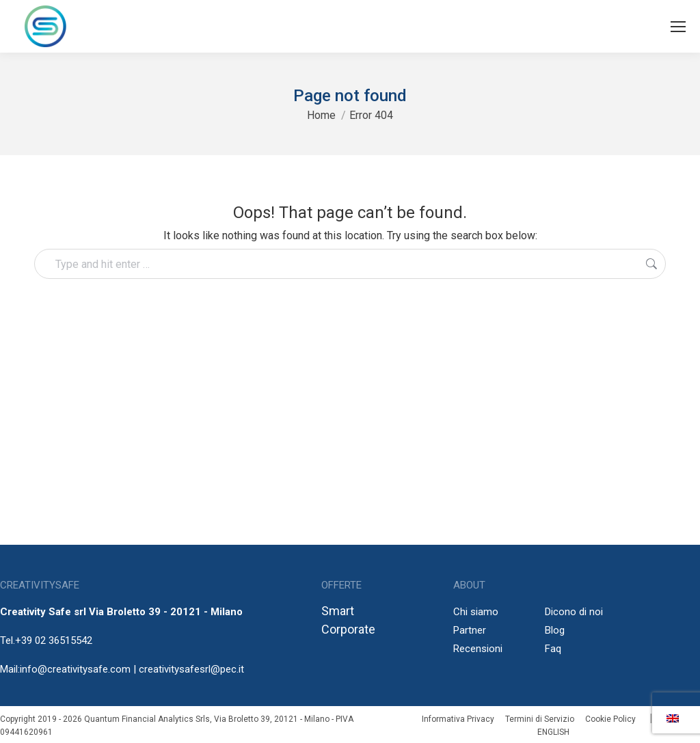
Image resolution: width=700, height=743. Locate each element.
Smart (338, 611)
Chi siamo (476, 612)
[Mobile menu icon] (678, 27)
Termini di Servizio (540, 719)
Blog (555, 630)
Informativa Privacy (458, 719)
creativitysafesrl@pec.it (191, 669)
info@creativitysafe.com (75, 669)
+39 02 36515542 (54, 640)
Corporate (348, 629)
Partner (470, 630)
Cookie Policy (610, 719)
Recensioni (478, 649)
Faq (553, 649)
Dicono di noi (574, 612)
